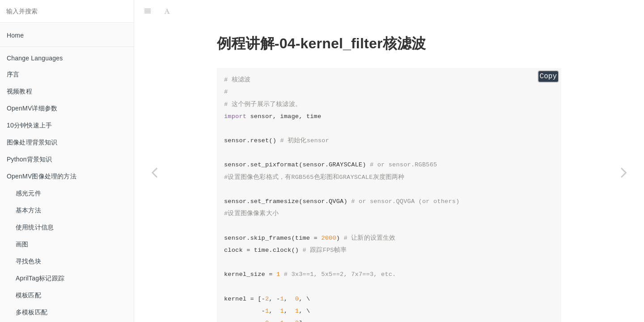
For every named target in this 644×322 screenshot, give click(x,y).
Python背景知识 (30, 159)
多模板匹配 (32, 312)
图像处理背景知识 (32, 142)
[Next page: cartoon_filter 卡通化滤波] (624, 172)
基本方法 (28, 210)
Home (15, 35)
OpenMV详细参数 (32, 108)
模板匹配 (28, 295)
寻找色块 (28, 261)
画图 (22, 244)
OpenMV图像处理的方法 (42, 176)
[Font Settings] (167, 11)
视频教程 (19, 91)
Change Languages (35, 58)
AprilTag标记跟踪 (40, 278)
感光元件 (28, 193)
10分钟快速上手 (29, 125)
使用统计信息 (35, 227)
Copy (548, 76)
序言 (13, 74)
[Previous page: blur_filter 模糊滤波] (154, 172)
